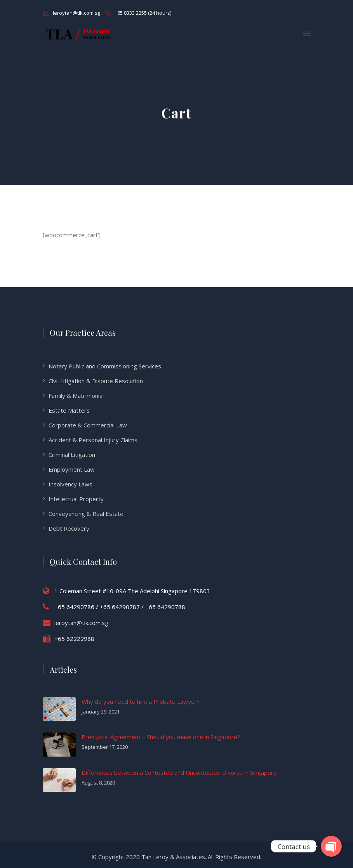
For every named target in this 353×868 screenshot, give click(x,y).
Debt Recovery (69, 528)
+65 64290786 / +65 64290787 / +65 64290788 (120, 607)
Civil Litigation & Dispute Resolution (96, 381)
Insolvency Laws (70, 484)
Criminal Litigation (72, 455)
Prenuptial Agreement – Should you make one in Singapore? (161, 737)
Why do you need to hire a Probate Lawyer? (141, 701)
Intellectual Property (76, 499)
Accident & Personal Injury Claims (93, 440)
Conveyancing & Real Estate (86, 514)
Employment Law (72, 469)
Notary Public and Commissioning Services (105, 366)
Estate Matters (69, 410)
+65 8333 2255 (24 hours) (143, 13)
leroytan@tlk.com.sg (77, 13)
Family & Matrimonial (76, 396)
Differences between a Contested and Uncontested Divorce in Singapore (179, 773)
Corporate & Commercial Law (88, 425)
